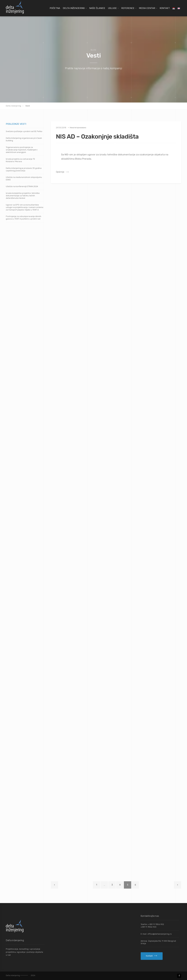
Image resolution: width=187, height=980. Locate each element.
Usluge (112, 8)
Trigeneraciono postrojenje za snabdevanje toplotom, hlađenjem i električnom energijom (22, 150)
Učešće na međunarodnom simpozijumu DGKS (24, 178)
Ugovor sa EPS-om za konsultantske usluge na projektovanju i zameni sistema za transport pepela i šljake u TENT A (25, 207)
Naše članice (97, 8)
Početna (55, 8)
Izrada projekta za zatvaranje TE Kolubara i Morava (20, 160)
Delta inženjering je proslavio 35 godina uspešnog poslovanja (24, 169)
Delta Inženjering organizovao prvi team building (24, 139)
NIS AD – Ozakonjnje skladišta (97, 137)
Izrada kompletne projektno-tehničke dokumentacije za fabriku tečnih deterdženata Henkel (23, 196)
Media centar (147, 8)
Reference (128, 8)
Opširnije (60, 172)
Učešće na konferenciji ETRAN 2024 (22, 186)
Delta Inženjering (74, 8)
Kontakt (165, 8)
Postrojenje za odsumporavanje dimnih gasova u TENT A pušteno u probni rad (24, 218)
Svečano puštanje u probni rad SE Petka (24, 131)
